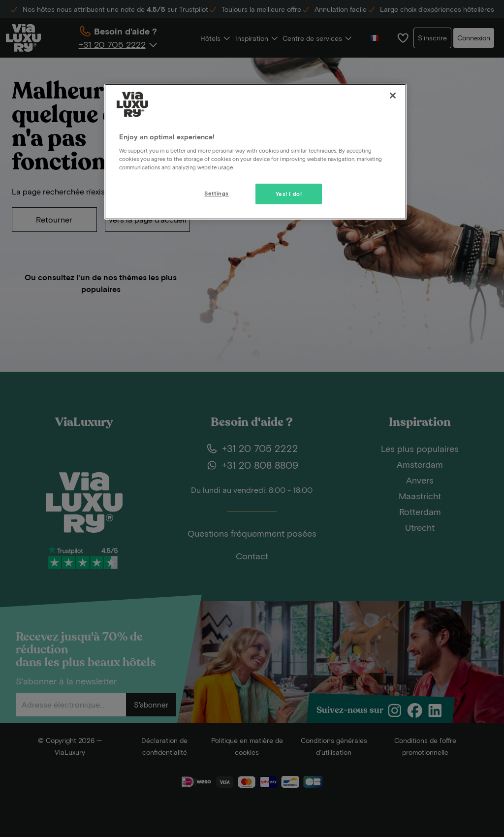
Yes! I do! (289, 194)
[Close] (393, 96)
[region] (255, 152)
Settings (217, 193)
